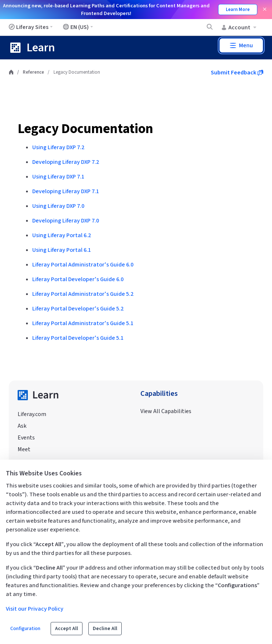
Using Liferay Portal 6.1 (62, 250)
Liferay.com (32, 414)
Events (26, 438)
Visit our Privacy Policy (35, 609)
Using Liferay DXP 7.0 (58, 206)
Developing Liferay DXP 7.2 (66, 162)
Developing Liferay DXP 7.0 (66, 221)
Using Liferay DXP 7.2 (58, 147)
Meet (24, 449)
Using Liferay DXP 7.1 (58, 177)
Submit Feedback (237, 73)
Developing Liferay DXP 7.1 (66, 191)
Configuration (25, 629)
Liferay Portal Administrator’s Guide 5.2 (83, 294)
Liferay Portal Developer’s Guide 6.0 (78, 279)
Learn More (238, 10)
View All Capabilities (166, 411)
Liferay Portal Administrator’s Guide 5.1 (83, 323)
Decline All (105, 629)
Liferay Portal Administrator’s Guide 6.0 (83, 265)
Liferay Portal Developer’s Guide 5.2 (78, 309)
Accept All (67, 629)
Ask (22, 426)
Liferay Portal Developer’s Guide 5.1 (78, 338)
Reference (33, 72)
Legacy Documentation (85, 129)
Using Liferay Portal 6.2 (62, 235)
